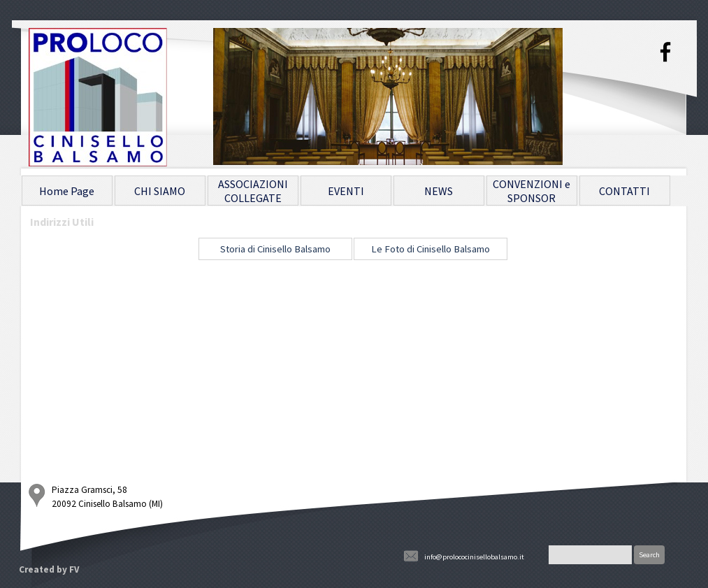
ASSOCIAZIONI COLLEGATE (253, 191)
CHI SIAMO (160, 191)
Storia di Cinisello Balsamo (275, 249)
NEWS (439, 191)
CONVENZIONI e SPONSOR (532, 191)
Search (649, 555)
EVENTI (346, 191)
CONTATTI (624, 191)
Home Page (67, 191)
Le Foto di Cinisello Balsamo (431, 249)
